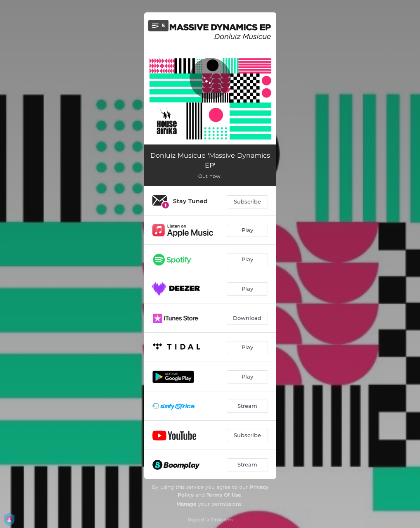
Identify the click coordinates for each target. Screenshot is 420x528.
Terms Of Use (224, 495)
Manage (186, 504)
